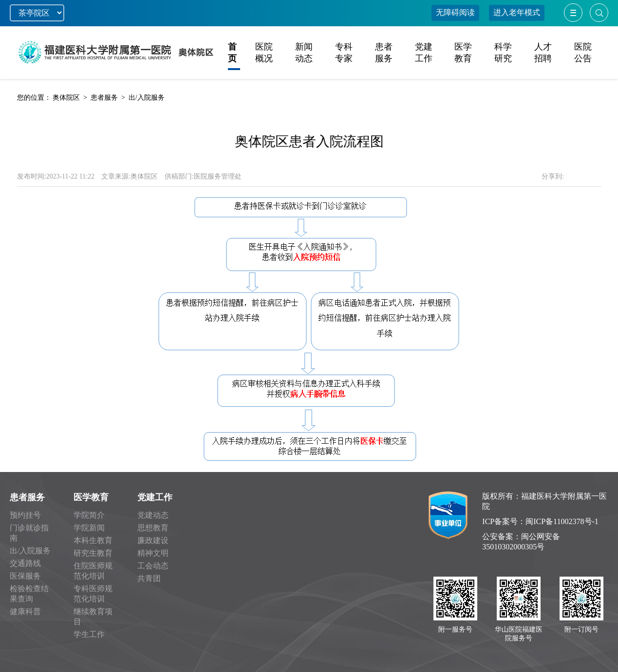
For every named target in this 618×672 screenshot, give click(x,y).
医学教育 (91, 497)
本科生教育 (93, 540)
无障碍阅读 (455, 12)
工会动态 (153, 566)
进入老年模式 (517, 12)
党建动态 (153, 515)
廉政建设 (153, 540)
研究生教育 (93, 553)
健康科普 (25, 611)
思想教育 (153, 528)
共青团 (149, 578)
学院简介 (89, 515)
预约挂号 (25, 515)
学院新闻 (89, 528)
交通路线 (25, 563)
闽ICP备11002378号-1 (562, 521)
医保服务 (25, 576)
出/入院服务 (147, 98)
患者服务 (104, 98)
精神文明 (153, 553)
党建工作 (155, 497)
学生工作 (89, 634)
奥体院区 (66, 98)
